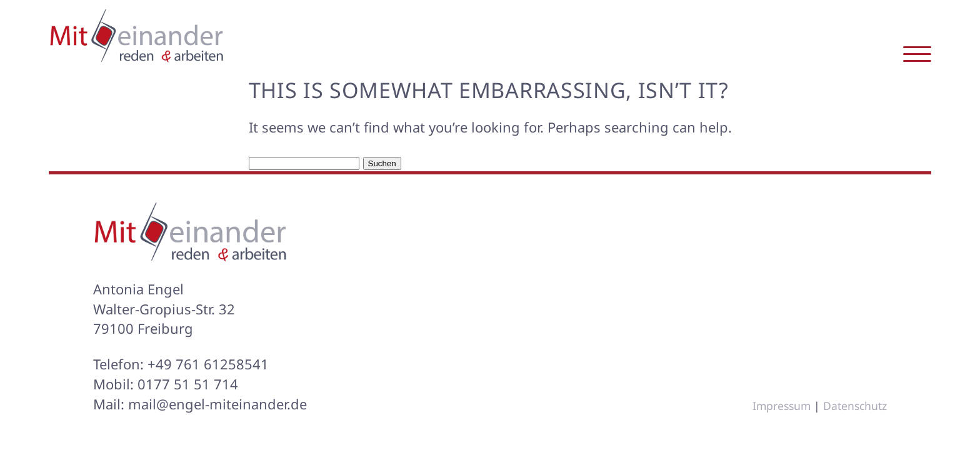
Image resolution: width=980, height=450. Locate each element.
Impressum (782, 406)
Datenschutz (855, 406)
